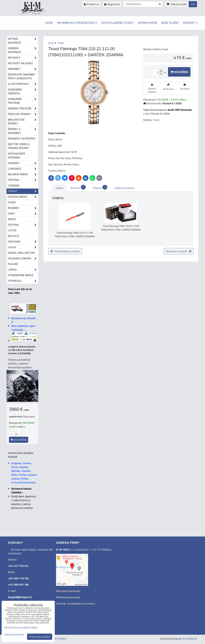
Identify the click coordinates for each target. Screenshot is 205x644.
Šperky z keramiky (23, 131)
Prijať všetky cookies (40, 637)
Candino (14, 186)
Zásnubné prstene (23, 101)
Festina (23, 225)
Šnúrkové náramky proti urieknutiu (22, 76)
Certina (23, 180)
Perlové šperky (23, 114)
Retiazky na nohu (20, 63)
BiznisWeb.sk (190, 639)
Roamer (23, 208)
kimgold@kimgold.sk (20, 597)
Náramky (23, 69)
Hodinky (23, 163)
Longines (23, 169)
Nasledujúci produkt (179, 251)
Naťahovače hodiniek (17, 156)
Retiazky (23, 58)
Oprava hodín (147, 23)
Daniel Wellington (21, 253)
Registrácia (112, 4)
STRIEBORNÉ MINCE (21, 275)
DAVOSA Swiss (23, 197)
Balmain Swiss (23, 174)
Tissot (23, 191)
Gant (23, 214)
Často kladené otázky (118, 23)
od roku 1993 (36, 14)
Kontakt (190, 23)
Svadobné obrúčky (23, 92)
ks (13, 434)
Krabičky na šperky (22, 139)
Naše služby (170, 23)
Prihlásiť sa (91, 4)
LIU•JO (23, 247)
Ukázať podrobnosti (14, 635)
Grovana (23, 242)
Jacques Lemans (23, 259)
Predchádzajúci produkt (65, 251)
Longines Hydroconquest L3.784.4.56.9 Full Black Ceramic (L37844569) (22, 350)
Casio (12, 202)
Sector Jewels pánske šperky (19, 146)
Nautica (13, 236)
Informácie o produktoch (77, 23)
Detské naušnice (23, 41)
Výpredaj (23, 281)
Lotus (12, 230)
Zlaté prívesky (23, 84)
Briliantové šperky (23, 122)
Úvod (49, 23)
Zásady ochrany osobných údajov (21, 627)
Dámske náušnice (23, 50)
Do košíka (179, 72)
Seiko (12, 219)
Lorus (23, 270)
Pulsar (13, 264)
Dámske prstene (23, 109)
